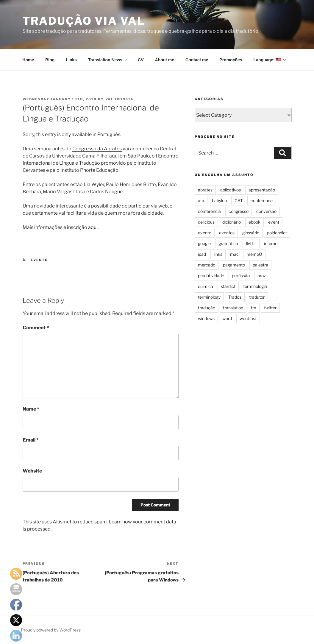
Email (31, 440)
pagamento (234, 265)
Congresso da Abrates (97, 149)
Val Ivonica (120, 99)
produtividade (211, 276)
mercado (207, 265)
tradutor (257, 297)
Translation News (108, 60)
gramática (228, 243)
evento (39, 260)
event (274, 222)
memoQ (254, 254)
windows (206, 318)
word (227, 318)
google (204, 243)
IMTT (251, 243)
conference (262, 201)
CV (141, 60)
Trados (235, 297)
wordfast (248, 318)
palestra (260, 265)
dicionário (232, 222)
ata (201, 201)
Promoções (231, 60)
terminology (209, 297)
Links (71, 60)
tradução (207, 308)
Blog (50, 60)
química (206, 286)
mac (234, 254)
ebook (254, 222)
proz (262, 276)
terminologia (255, 286)
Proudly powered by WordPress (51, 630)
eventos (227, 233)
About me (165, 60)
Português (109, 134)
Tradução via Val (84, 21)
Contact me (197, 60)
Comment (36, 328)
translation (233, 308)
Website (32, 471)
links (218, 254)
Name (31, 409)
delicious (206, 222)
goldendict (277, 233)
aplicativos (231, 190)
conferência (209, 211)
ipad (202, 254)
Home (28, 60)
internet (271, 243)
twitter (270, 308)
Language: (270, 60)
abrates (205, 190)
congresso (239, 211)
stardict (228, 286)
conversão (266, 211)
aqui (93, 227)
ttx (254, 308)
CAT (239, 201)
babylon (219, 201)
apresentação (262, 190)
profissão (241, 276)
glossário (251, 233)
